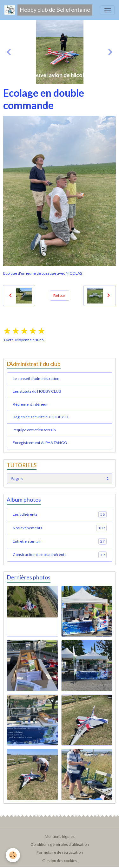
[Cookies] (13, 855)
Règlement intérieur (30, 404)
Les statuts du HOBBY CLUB (37, 391)
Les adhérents (60, 514)
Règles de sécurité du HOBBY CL (41, 417)
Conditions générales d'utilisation (60, 844)
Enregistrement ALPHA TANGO (40, 443)
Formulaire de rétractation (60, 852)
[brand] (48, 10)
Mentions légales (60, 836)
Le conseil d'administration (36, 379)
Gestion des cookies (60, 861)
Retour (59, 295)
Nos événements (60, 528)
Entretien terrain (60, 541)
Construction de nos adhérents (60, 555)
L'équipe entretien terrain (34, 430)
